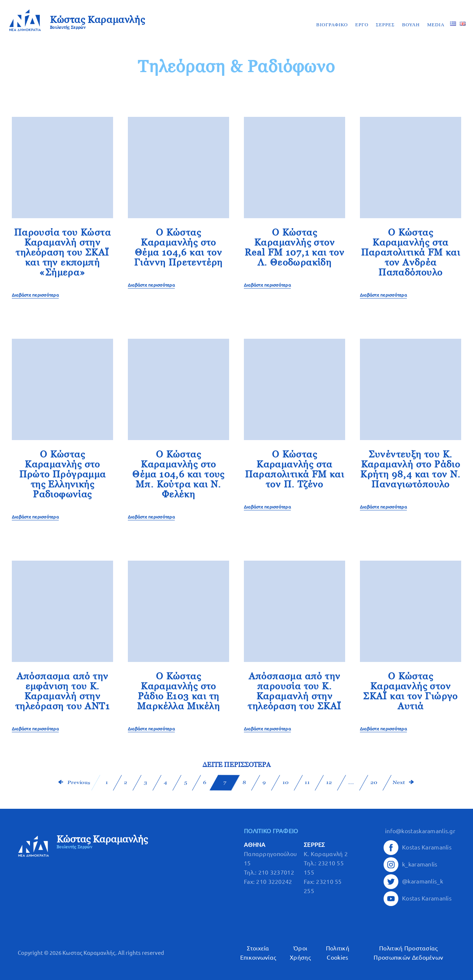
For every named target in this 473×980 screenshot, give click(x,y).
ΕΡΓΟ (362, 25)
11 (307, 783)
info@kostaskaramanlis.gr (420, 831)
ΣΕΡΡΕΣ (385, 25)
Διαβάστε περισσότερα (35, 295)
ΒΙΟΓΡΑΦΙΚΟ (332, 25)
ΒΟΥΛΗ (411, 25)
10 (285, 783)
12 (329, 783)
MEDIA (436, 25)
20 (374, 783)
